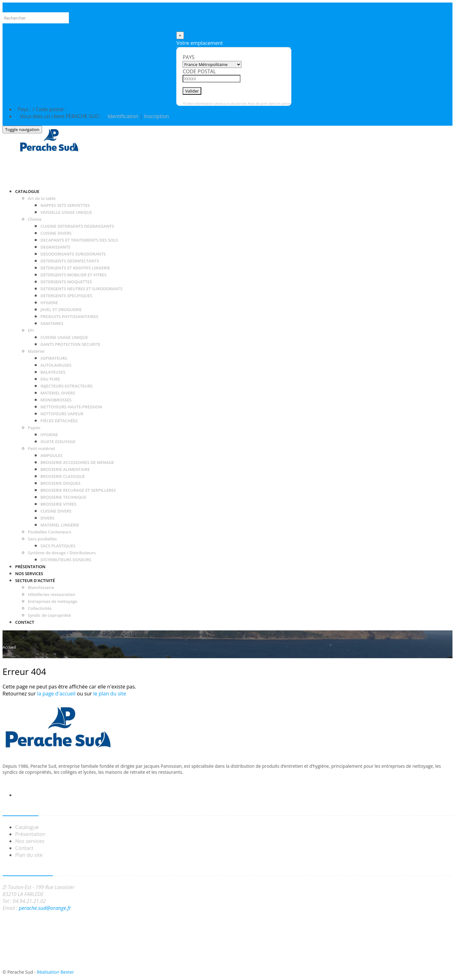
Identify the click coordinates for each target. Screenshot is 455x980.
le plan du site (110, 694)
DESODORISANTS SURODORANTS (73, 254)
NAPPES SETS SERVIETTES (65, 205)
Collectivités (40, 608)
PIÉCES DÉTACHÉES (59, 421)
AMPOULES (52, 455)
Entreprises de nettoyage (53, 601)
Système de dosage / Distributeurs (62, 553)
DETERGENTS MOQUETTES (66, 282)
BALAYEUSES (53, 372)
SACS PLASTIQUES (58, 546)
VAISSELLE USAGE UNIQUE (66, 212)
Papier (34, 428)
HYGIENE (49, 303)
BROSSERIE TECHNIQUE (63, 497)
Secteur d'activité (35, 580)
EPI (31, 330)
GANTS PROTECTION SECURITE (70, 344)
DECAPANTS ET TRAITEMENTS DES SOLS (79, 240)
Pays (188, 57)
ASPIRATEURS (54, 358)
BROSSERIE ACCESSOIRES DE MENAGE (77, 462)
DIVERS (47, 518)
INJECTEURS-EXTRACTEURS (67, 386)
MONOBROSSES (56, 400)
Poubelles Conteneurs (49, 532)
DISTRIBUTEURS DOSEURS (66, 560)
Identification (122, 116)
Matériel (36, 351)
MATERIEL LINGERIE (60, 525)
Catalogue (27, 191)
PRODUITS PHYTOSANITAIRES (69, 316)
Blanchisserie (41, 587)
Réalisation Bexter (55, 972)
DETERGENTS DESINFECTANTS (70, 261)
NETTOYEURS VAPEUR (62, 414)
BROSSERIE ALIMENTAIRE (65, 469)
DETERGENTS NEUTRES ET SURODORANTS (82, 289)
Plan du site (29, 855)
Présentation (30, 834)
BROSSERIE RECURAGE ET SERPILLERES (78, 490)
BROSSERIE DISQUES (61, 483)
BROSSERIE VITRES (58, 504)
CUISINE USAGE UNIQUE (64, 337)
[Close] (180, 35)
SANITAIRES (52, 323)
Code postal (199, 71)
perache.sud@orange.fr (45, 908)
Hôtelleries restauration (52, 594)
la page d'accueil (56, 694)
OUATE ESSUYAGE (58, 442)
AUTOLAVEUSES (56, 365)
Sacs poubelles (42, 539)
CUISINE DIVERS (56, 233)
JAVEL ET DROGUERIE (61, 310)
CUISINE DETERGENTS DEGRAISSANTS (77, 226)
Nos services (30, 841)
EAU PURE (50, 379)
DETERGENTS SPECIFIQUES (66, 296)
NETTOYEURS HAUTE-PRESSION (71, 407)
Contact (24, 848)
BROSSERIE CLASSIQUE (63, 476)
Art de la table (42, 198)
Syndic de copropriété (49, 615)
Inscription (156, 116)
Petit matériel (41, 448)
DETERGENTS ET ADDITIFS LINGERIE (75, 268)
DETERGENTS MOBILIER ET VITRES (73, 275)
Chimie (35, 219)
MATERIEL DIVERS (58, 393)
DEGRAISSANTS (55, 247)
